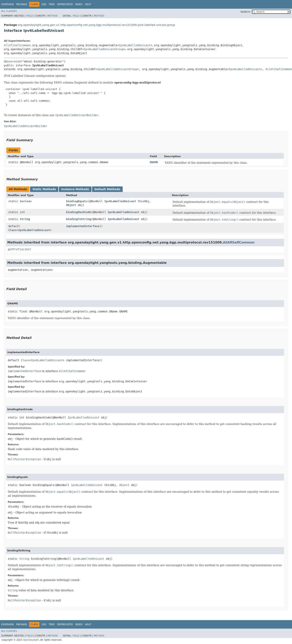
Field (29, 16)
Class (12, 230)
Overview (8, 4)
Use (44, 4)
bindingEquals (77, 201)
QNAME (154, 162)
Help (88, 4)
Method (53, 16)
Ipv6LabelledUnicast (135, 45)
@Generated (12, 61)
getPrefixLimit (19, 249)
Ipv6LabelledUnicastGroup (104, 49)
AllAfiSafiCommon (17, 45)
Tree (52, 4)
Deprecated (65, 4)
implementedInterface (83, 226)
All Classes (9, 11)
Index (79, 4)
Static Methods (44, 189)
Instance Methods (75, 189)
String (25, 219)
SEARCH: (246, 12)
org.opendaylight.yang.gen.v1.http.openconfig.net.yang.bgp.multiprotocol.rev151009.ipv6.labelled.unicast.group (96, 25)
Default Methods (107, 189)
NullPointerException (24, 459)
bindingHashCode (78, 212)
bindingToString (78, 219)
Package (22, 4)
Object (71, 205)
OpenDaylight (31, 640)
